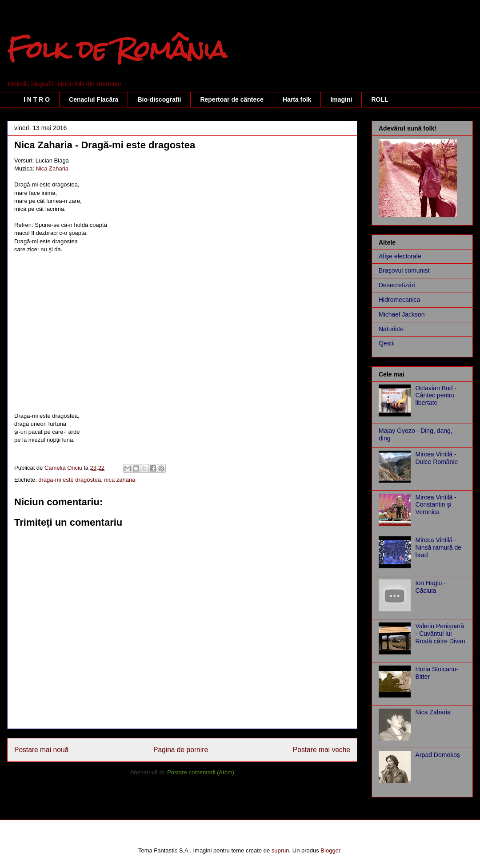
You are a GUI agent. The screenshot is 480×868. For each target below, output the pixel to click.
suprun (280, 850)
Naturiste (391, 329)
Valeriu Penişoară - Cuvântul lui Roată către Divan (440, 634)
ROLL (380, 99)
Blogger (330, 850)
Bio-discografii (159, 99)
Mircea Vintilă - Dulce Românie (437, 458)
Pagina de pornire (181, 750)
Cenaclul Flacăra (94, 99)
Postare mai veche (322, 750)
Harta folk (297, 99)
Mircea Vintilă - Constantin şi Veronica (436, 505)
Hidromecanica (399, 300)
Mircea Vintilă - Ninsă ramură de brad (439, 547)
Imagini (341, 99)
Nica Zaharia (52, 168)
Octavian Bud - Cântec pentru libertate (436, 396)
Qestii (387, 343)
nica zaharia (120, 480)
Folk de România (117, 50)
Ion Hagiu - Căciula (431, 587)
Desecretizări (397, 285)
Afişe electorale (400, 256)
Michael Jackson (402, 314)
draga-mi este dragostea (70, 480)
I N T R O (37, 99)
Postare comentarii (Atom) (201, 772)
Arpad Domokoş (438, 755)
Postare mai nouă (41, 750)
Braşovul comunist (404, 270)
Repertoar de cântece (232, 99)
